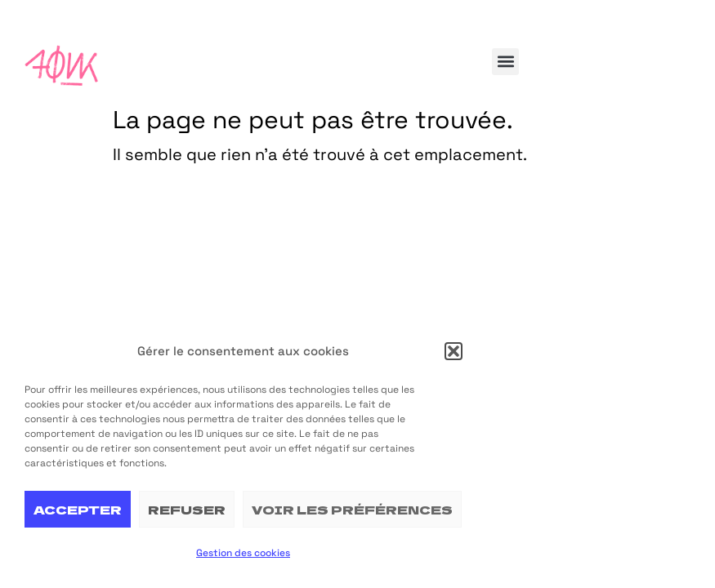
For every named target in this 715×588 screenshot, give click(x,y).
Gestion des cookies (243, 553)
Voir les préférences (352, 509)
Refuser (187, 509)
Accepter (78, 509)
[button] (454, 351)
